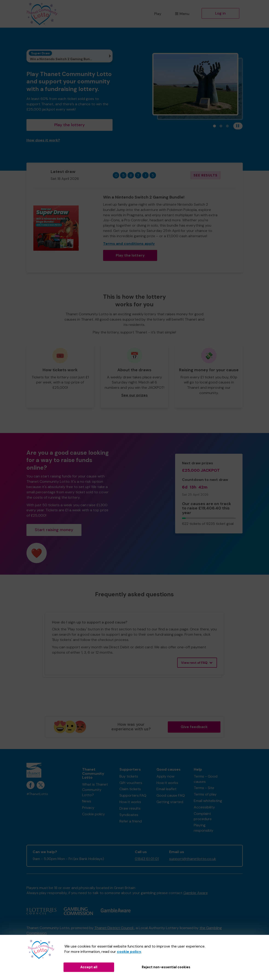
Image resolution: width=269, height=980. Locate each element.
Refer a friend (131, 821)
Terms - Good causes (206, 779)
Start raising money (54, 530)
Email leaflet (166, 789)
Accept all (89, 967)
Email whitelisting (208, 801)
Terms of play (205, 794)
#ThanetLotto (37, 794)
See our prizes (134, 395)
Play (158, 14)
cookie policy (129, 952)
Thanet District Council (114, 928)
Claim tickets (130, 789)
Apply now (165, 776)
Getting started (170, 802)
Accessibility (204, 807)
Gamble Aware (196, 893)
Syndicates (129, 815)
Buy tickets (129, 776)
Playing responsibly (204, 828)
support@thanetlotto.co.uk (193, 859)
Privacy (88, 808)
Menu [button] (182, 14)
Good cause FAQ (171, 795)
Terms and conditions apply (129, 244)
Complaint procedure (203, 816)
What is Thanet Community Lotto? (95, 790)
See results (205, 175)
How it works (130, 802)
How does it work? (43, 140)
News (87, 801)
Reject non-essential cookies (166, 967)
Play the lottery (69, 125)
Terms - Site (204, 788)
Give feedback (194, 727)
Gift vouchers (131, 783)
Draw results (130, 808)
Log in (220, 13)
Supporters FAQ (133, 795)
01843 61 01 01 (147, 859)
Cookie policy (94, 814)
